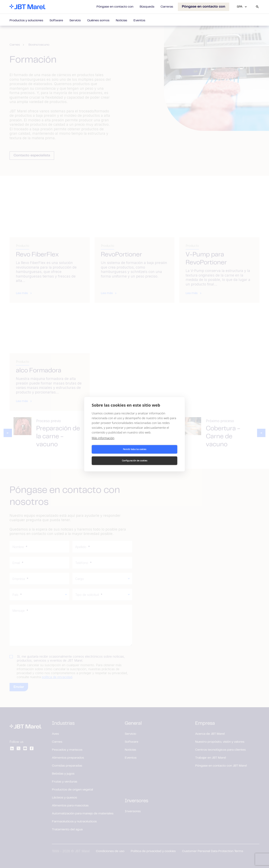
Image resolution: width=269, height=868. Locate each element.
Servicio (75, 21)
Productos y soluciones (26, 21)
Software (56, 21)
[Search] (257, 7)
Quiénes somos (98, 21)
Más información (103, 443)
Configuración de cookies (157, 455)
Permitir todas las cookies (113, 455)
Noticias (121, 21)
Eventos (139, 21)
